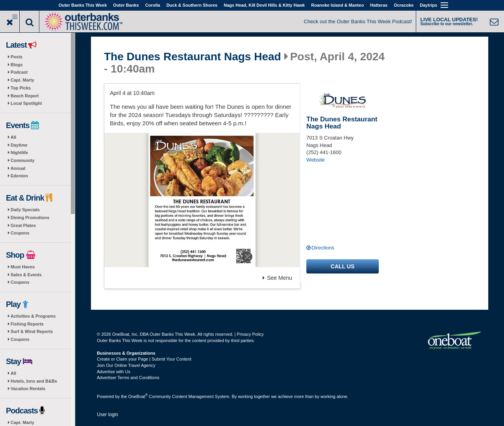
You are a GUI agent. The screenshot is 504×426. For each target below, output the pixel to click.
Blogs (17, 65)
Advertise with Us (114, 372)
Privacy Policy (250, 334)
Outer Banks (126, 5)
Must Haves (23, 267)
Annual (18, 168)
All (13, 137)
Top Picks (21, 88)
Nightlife (19, 153)
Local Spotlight (26, 103)
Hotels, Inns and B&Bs (34, 381)
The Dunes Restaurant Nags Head (193, 57)
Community (23, 160)
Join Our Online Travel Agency (126, 365)
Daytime (19, 145)
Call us (343, 266)
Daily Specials (25, 210)
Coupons (20, 233)
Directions (323, 248)
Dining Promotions (30, 218)
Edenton (19, 176)
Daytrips (428, 5)
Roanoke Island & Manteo (337, 5)
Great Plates (23, 225)
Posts (17, 57)
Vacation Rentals (28, 389)
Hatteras (379, 5)
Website (316, 160)
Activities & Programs (33, 316)
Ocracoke (404, 5)
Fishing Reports (27, 324)
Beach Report (25, 96)
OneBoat (138, 396)
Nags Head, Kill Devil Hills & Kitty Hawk (264, 5)
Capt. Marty (22, 80)
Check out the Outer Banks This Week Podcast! (358, 21)
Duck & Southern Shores (192, 5)
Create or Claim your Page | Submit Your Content (144, 359)
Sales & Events (26, 275)
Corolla (153, 5)
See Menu (277, 278)
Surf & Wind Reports (32, 331)
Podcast (19, 72)
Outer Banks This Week (83, 5)
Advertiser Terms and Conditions (128, 378)
